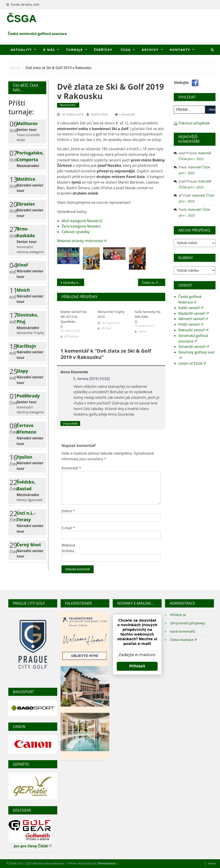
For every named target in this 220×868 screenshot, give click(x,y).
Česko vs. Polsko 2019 (153, 283)
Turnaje (74, 50)
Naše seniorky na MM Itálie (148, 314)
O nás (49, 50)
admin (143, 331)
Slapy (22, 371)
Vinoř (22, 265)
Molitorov (27, 123)
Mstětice (26, 179)
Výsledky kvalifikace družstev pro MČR (73, 283)
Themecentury (108, 863)
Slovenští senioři (194, 347)
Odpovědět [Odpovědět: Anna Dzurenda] (70, 423)
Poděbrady (28, 396)
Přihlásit (137, 666)
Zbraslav (26, 204)
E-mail (68, 528)
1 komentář (127, 114)
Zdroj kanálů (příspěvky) (187, 623)
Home (212, 863)
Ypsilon (24, 457)
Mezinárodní (68, 105)
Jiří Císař (107, 328)
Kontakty (180, 50)
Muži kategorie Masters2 (82, 221)
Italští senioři (191, 308)
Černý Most (29, 545)
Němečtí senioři (193, 319)
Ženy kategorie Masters (81, 226)
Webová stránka (68, 548)
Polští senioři (191, 324)
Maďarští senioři (194, 313)
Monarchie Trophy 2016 (111, 314)
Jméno (68, 511)
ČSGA (21, 18)
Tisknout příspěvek (194, 123)
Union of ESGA (192, 363)
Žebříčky (103, 50)
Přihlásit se (178, 615)
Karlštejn (26, 346)
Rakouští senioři (193, 330)
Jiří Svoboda (72, 336)
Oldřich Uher (100, 114)
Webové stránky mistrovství (82, 241)
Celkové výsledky (76, 232)
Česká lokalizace (183, 639)
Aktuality (21, 50)
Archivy (150, 50)
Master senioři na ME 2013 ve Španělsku (74, 317)
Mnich (23, 290)
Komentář (71, 468)
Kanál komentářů (183, 631)
